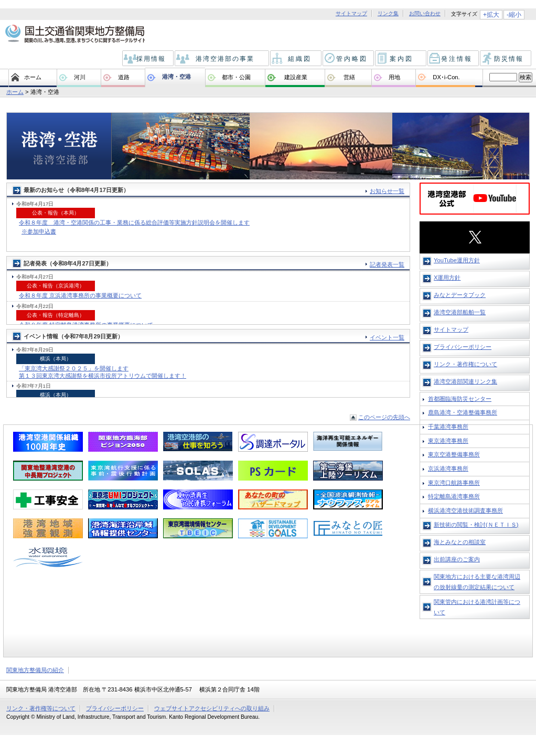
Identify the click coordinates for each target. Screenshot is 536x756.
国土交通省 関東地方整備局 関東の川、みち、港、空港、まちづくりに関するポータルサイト (74, 34)
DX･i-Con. (446, 77)
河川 (80, 77)
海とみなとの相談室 (460, 542)
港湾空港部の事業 (223, 59)
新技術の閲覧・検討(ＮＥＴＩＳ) (476, 525)
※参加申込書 (39, 231)
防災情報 (506, 59)
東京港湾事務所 (448, 441)
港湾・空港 (176, 77)
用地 (394, 77)
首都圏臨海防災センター (460, 399)
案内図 (401, 59)
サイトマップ (351, 14)
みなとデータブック (460, 295)
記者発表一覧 (387, 264)
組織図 (296, 59)
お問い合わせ (425, 14)
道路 (124, 77)
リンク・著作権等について (41, 708)
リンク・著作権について (465, 364)
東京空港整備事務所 (454, 454)
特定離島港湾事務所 (454, 496)
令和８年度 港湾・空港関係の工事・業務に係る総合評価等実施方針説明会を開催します (134, 222)
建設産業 (296, 77)
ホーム (33, 77)
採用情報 (149, 59)
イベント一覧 (387, 337)
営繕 (349, 77)
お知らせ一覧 (387, 191)
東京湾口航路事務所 (454, 483)
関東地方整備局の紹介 (35, 670)
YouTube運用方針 (457, 260)
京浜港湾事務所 (448, 468)
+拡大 (491, 15)
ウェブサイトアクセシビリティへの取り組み (212, 708)
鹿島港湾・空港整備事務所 (463, 412)
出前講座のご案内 (457, 559)
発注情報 (454, 59)
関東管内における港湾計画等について (477, 607)
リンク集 (388, 14)
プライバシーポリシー (463, 347)
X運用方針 (447, 278)
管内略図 (349, 59)
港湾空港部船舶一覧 (460, 312)
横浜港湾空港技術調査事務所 (465, 510)
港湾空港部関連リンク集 (465, 381)
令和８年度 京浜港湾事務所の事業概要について (80, 295)
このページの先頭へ (384, 417)
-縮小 (514, 15)
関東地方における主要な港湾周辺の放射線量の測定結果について (477, 582)
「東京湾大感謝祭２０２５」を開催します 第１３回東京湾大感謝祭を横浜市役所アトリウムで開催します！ (103, 372)
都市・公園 (236, 77)
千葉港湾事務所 (448, 427)
